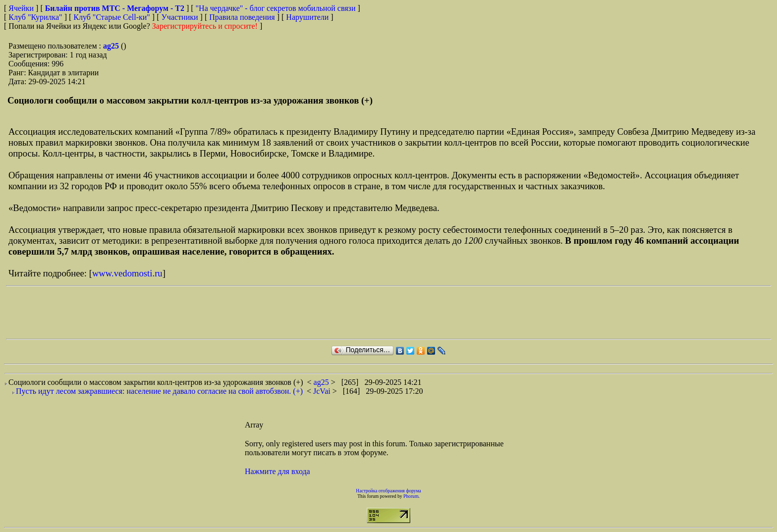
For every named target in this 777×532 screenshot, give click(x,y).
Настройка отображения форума (388, 491)
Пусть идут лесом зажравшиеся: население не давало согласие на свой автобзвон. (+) (159, 391)
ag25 (112, 46)
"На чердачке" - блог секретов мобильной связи (276, 8)
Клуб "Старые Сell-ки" (112, 17)
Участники (180, 17)
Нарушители (307, 17)
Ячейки (22, 8)
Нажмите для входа (277, 471)
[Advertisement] (186, 313)
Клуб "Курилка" (35, 17)
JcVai (323, 391)
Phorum (411, 496)
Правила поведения (242, 17)
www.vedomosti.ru (127, 273)
